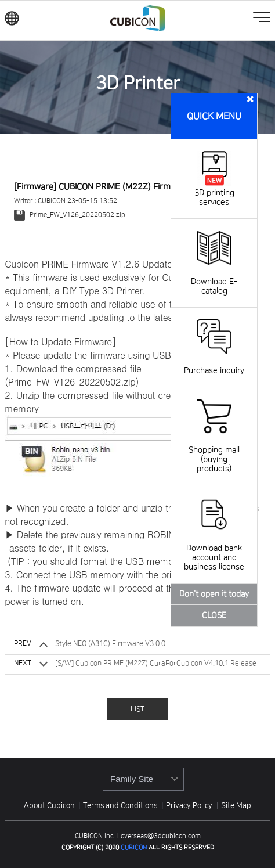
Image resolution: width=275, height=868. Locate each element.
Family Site (132, 779)
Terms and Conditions (121, 805)
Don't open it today (214, 594)
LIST (137, 709)
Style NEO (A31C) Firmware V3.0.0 (110, 644)
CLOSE (214, 615)
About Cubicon (49, 805)
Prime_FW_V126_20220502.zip (69, 215)
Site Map (236, 805)
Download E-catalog (214, 277)
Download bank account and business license (214, 548)
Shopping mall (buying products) (214, 450)
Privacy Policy (190, 805)
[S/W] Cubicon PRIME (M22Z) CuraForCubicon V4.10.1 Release (156, 663)
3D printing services (214, 193)
